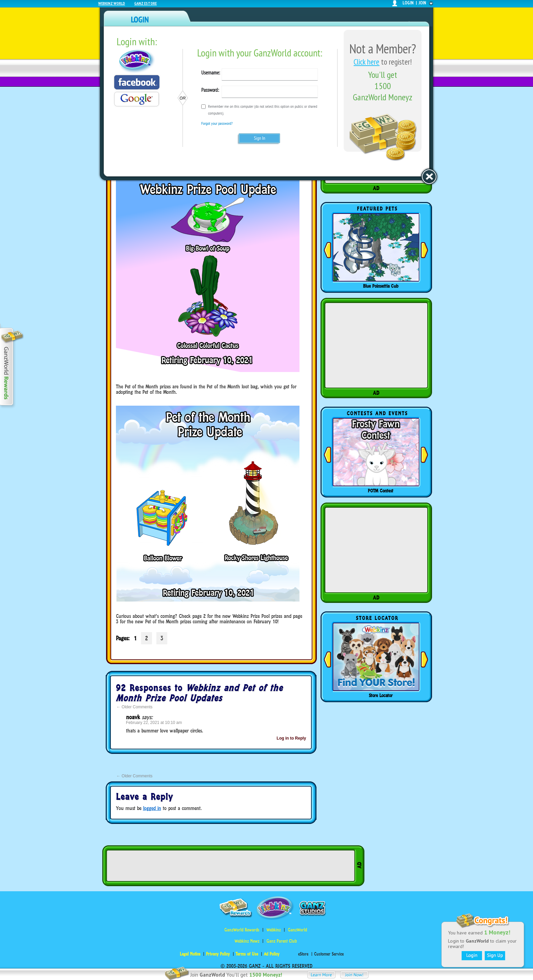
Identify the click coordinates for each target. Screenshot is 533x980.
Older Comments (135, 707)
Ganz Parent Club (282, 941)
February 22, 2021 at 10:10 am (154, 723)
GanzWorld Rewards (242, 930)
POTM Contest (381, 491)
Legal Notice (190, 954)
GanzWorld (297, 930)
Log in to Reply (291, 738)
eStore (303, 954)
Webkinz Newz (247, 941)
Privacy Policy (218, 954)
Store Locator (381, 695)
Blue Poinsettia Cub (381, 286)
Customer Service (329, 954)
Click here (366, 62)
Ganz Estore (145, 3)
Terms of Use (247, 954)
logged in (152, 808)
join (423, 3)
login (408, 3)
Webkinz (274, 930)
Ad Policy (272, 954)
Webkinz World (112, 3)
